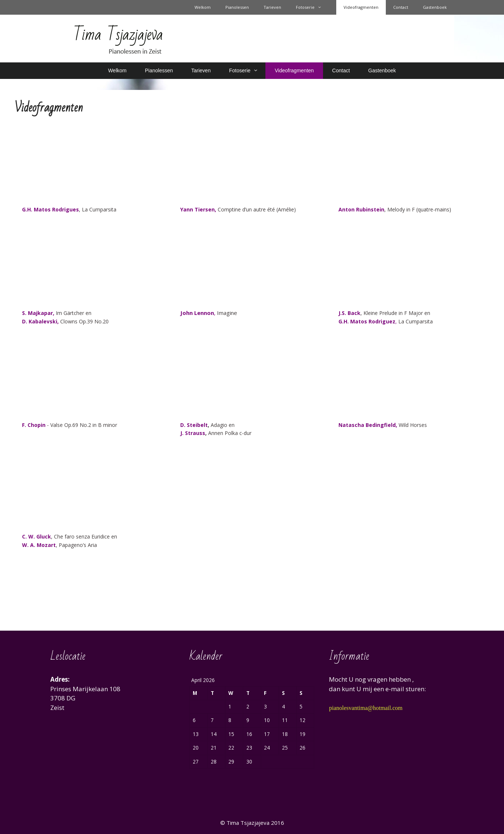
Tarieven (272, 7)
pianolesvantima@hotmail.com (366, 708)
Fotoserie (312, 7)
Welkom (203, 7)
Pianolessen (237, 7)
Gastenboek (435, 7)
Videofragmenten (361, 7)
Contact (401, 7)
